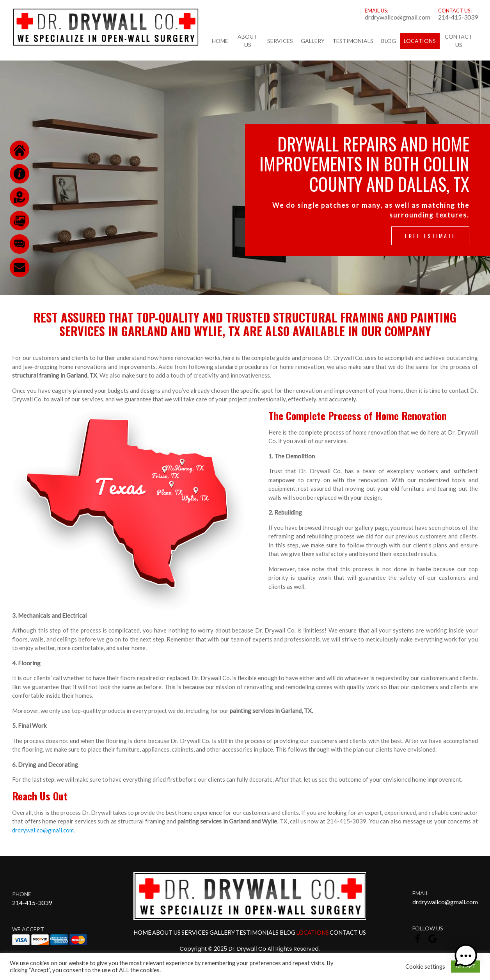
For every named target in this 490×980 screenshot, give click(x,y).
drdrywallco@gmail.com (398, 17)
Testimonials (353, 41)
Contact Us (459, 41)
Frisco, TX (165, 476)
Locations (420, 41)
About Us (248, 41)
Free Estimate (431, 236)
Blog (389, 41)
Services (280, 41)
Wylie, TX (194, 498)
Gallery (313, 41)
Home (220, 41)
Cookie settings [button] (425, 967)
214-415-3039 (458, 17)
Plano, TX (169, 492)
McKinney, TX (184, 468)
